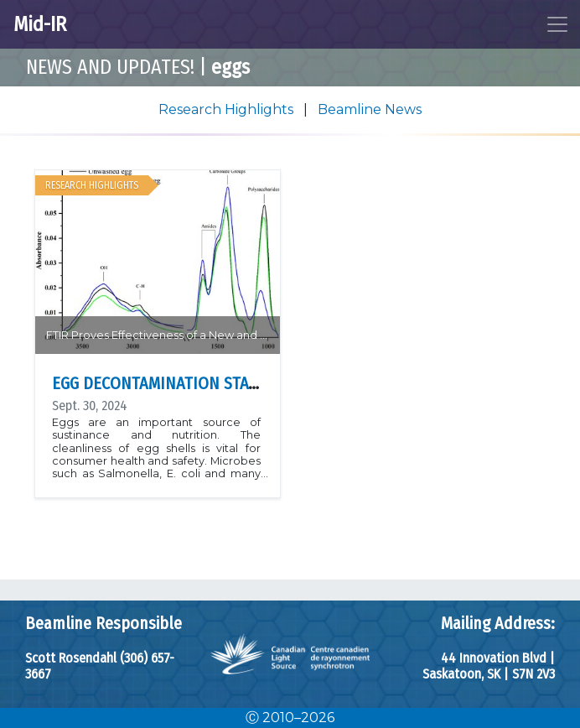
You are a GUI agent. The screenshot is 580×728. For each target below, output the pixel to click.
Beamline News (370, 109)
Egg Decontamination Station (168, 383)
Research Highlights (228, 109)
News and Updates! (110, 67)
